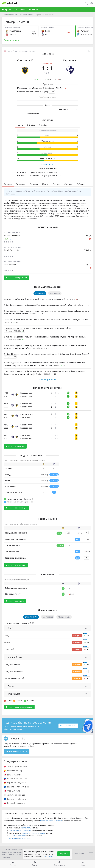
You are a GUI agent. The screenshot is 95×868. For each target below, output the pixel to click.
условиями (49, 856)
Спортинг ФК (25, 60)
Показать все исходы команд (19, 707)
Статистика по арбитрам (20, 830)
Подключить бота (17, 751)
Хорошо (64, 854)
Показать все (47, 164)
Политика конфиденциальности (14, 852)
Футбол (6, 15)
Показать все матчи (15, 446)
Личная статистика (17, 836)
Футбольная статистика (20, 838)
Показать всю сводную (16, 508)
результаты (26, 828)
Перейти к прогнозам (48, 97)
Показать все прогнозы (17, 278)
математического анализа (33, 833)
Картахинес (70, 60)
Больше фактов (47, 380)
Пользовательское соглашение (14, 855)
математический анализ (51, 821)
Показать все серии (15, 601)
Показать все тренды (16, 565)
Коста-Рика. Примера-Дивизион (22, 15)
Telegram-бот (78, 853)
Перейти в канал (68, 725)
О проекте (6, 857)
